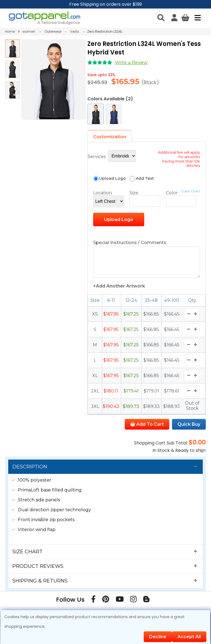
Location (102, 193)
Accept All (189, 637)
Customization (110, 137)
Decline (158, 637)
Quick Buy (189, 429)
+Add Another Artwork (119, 290)
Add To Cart (147, 429)
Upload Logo (119, 219)
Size (134, 193)
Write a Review (131, 63)
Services (97, 157)
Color (172, 193)
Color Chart (191, 191)
